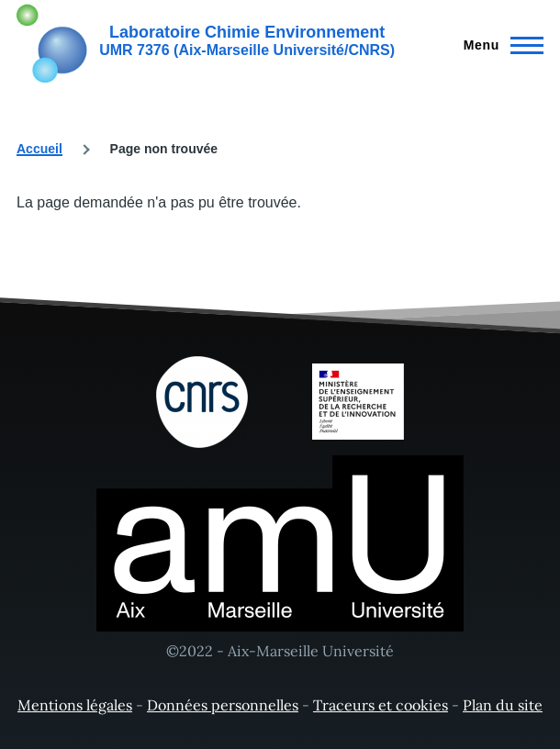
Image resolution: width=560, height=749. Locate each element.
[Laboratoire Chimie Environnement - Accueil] (206, 41)
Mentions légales (75, 705)
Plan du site (503, 705)
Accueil (39, 149)
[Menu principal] (498, 45)
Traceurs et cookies (381, 705)
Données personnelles (223, 705)
